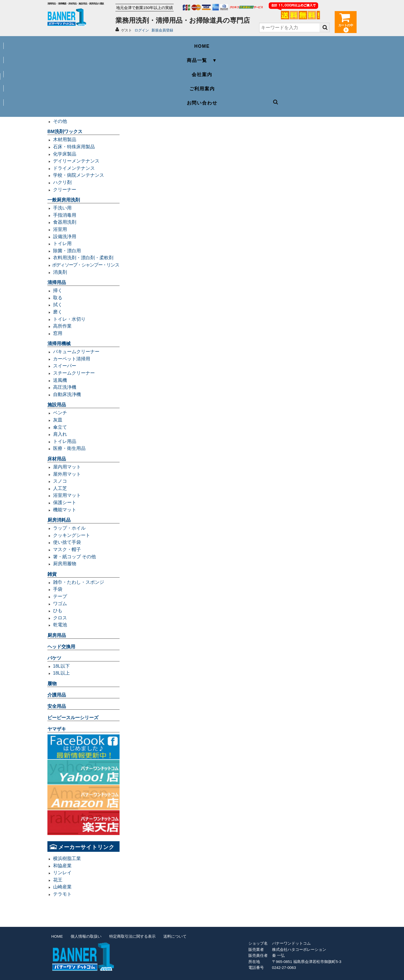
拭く (58, 305)
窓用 (58, 333)
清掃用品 (57, 282)
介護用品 (57, 695)
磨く (58, 312)
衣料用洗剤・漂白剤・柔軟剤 (83, 258)
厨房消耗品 (59, 520)
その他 (60, 121)
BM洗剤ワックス (65, 132)
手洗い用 (62, 208)
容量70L (61, 86)
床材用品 (57, 459)
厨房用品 (57, 635)
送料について (175, 936)
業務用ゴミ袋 (61, 70)
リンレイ (62, 873)
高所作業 (62, 326)
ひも (58, 611)
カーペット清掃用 (72, 359)
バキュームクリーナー (76, 352)
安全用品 (57, 706)
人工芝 (60, 488)
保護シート (65, 503)
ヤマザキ (57, 729)
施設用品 (57, 405)
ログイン (142, 30)
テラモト (62, 894)
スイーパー (65, 366)
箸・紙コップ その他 (75, 557)
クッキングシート (72, 535)
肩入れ (60, 434)
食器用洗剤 (65, 222)
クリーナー (65, 190)
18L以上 (61, 673)
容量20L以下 (66, 100)
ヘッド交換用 (61, 647)
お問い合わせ (326, 43)
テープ (60, 596)
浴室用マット (67, 495)
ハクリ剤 (62, 182)
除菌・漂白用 (67, 251)
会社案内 (202, 43)
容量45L (61, 78)
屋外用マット (67, 474)
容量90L (61, 93)
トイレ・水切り (69, 319)
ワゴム (60, 604)
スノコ (60, 481)
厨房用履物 (65, 564)
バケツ (54, 658)
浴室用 (60, 229)
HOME (78, 43)
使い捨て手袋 (67, 542)
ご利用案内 (264, 43)
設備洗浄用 (65, 237)
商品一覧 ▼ (140, 43)
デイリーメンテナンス (76, 161)
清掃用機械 (59, 344)
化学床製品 (65, 154)
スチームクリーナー (74, 373)
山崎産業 (62, 887)
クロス (60, 618)
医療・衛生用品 (69, 448)
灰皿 (58, 420)
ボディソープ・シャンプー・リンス (86, 265)
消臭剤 (60, 272)
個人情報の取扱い (86, 936)
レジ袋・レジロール (74, 114)
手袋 (58, 589)
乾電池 (60, 625)
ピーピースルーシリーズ (73, 718)
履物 (52, 684)
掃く (58, 290)
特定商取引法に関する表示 (132, 936)
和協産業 (62, 866)
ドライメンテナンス (74, 168)
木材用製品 (65, 140)
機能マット (65, 510)
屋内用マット (67, 467)
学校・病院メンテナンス (79, 175)
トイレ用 (62, 244)
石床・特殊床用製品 (74, 147)
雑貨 (52, 574)
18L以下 (61, 666)
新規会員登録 (162, 30)
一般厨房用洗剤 (64, 200)
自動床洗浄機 (67, 394)
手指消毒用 (65, 215)
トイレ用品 (65, 441)
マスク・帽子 (67, 549)
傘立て (60, 427)
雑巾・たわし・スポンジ (79, 582)
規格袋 (60, 107)
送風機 (60, 380)
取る (58, 298)
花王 (58, 880)
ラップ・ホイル (69, 528)
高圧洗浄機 (65, 387)
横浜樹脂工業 (67, 858)
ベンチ (60, 413)
